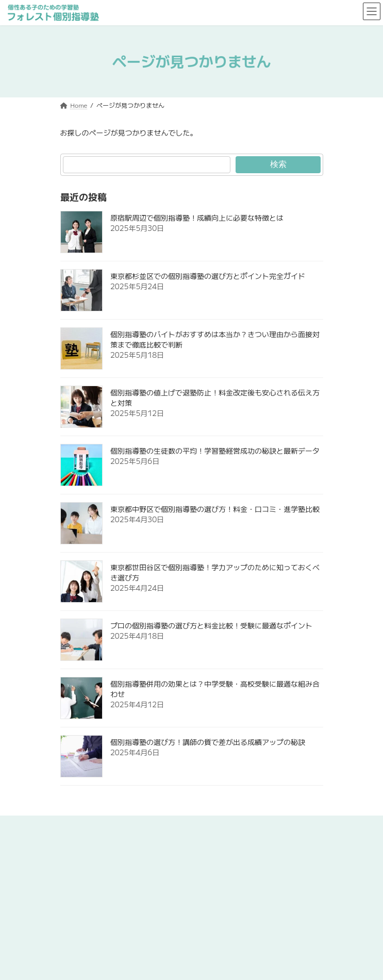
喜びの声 (73, 920)
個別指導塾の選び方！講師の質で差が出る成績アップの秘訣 (208, 742)
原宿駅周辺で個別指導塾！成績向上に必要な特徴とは (197, 218)
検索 (278, 164)
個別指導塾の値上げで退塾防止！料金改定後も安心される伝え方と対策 (215, 397)
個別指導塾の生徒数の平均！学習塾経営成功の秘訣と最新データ (215, 451)
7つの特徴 (75, 863)
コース (70, 882)
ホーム (70, 825)
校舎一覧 (73, 901)
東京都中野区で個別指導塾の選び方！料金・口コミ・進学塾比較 (215, 509)
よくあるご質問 (82, 939)
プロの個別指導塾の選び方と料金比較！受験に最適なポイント (211, 625)
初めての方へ (79, 844)
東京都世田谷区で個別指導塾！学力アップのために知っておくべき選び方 (215, 572)
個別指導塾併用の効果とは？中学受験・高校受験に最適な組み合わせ (215, 689)
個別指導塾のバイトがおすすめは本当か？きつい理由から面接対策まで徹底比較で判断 (215, 339)
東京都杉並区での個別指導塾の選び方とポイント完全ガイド (208, 276)
